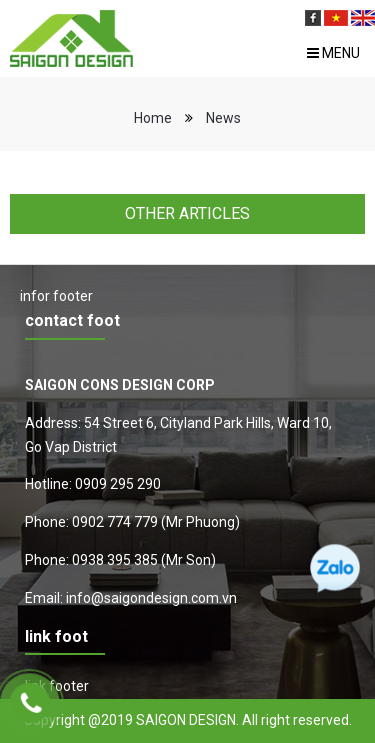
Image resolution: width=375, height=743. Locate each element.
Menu (333, 53)
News (223, 118)
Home (153, 118)
